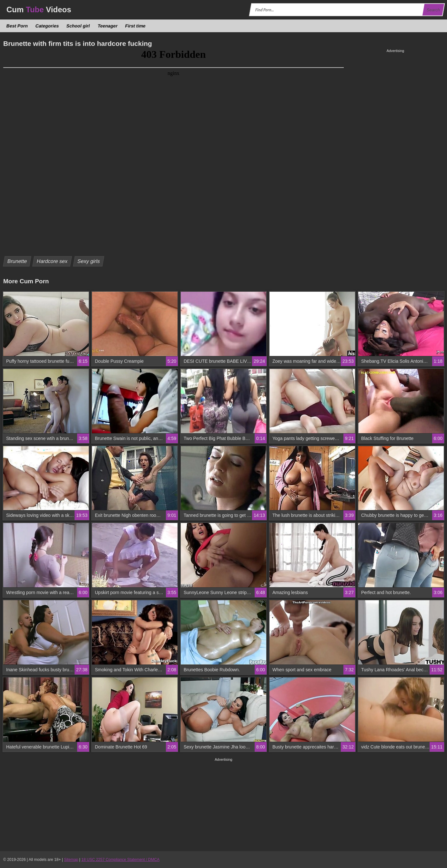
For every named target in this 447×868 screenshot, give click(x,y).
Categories (47, 26)
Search (433, 10)
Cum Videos (39, 10)
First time (135, 26)
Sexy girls (88, 261)
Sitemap (71, 860)
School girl (78, 26)
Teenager (107, 26)
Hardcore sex (52, 261)
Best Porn (17, 26)
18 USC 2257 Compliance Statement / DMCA (120, 860)
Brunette (17, 261)
